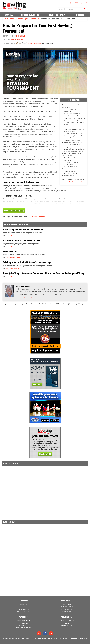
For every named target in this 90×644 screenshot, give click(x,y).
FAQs (24, 606)
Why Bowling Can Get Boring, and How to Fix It (25, 230)
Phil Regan (20, 36)
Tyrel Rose (10, 235)
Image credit (84, 95)
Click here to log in (37, 217)
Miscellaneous (34, 19)
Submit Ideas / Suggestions (24, 611)
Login (83, 3)
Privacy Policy (24, 625)
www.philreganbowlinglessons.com (29, 297)
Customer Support (24, 620)
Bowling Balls (24, 609)
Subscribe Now (24, 604)
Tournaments (66, 611)
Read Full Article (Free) (15, 210)
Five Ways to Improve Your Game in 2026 (22, 240)
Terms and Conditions (24, 628)
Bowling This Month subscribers (74, 182)
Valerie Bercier (12, 268)
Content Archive (66, 609)
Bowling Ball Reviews (66, 606)
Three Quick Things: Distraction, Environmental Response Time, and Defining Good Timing (45, 273)
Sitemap (49, 639)
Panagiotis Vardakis (15, 257)
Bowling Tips (66, 604)
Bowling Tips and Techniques (18, 19)
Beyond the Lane (11, 251)
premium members (35, 43)
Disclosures (24, 623)
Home (6, 19)
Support (74, 3)
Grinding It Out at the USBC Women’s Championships (28, 262)
